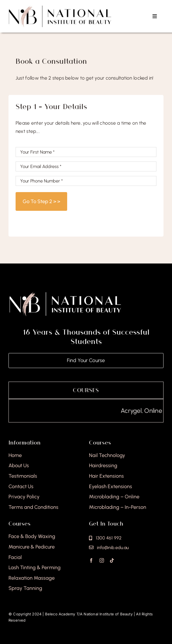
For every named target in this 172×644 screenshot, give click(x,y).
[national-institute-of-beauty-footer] (65, 293)
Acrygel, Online (149, 411)
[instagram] (102, 560)
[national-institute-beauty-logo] (60, 7)
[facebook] (91, 560)
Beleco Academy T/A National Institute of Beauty (89, 614)
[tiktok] (112, 560)
